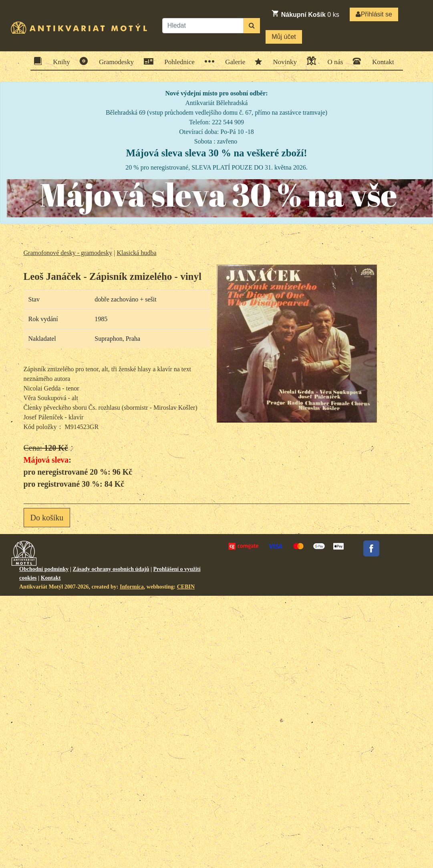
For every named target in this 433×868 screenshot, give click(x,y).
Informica (132, 587)
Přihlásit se (374, 14)
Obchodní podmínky (44, 569)
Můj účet (284, 37)
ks (305, 14)
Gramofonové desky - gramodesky (68, 253)
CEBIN (186, 587)
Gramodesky (114, 61)
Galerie (233, 62)
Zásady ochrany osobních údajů (111, 569)
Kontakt (381, 61)
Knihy (59, 61)
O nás (332, 61)
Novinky (283, 61)
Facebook (371, 548)
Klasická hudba (136, 253)
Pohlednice (177, 62)
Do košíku (47, 518)
